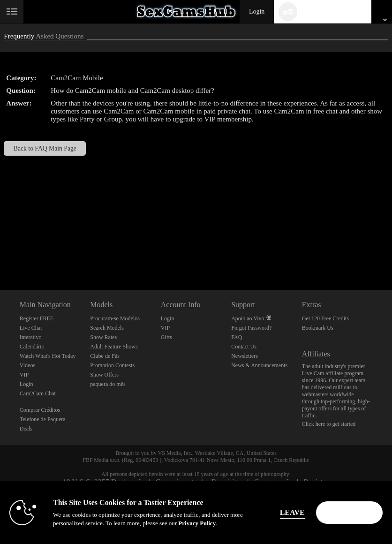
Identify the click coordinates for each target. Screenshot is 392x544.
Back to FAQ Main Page (45, 148)
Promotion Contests (112, 365)
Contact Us (244, 347)
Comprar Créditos (40, 410)
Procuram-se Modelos (115, 318)
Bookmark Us (318, 328)
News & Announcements (259, 365)
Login (257, 11)
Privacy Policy (165, 523)
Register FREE (37, 318)
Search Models (107, 328)
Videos (27, 365)
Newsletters (245, 356)
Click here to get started (329, 424)
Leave (297, 512)
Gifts (166, 337)
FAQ (237, 337)
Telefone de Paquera (43, 419)
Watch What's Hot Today (48, 356)
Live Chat (31, 328)
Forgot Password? (251, 328)
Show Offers (104, 375)
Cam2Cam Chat (38, 393)
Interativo (31, 337)
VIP (24, 375)
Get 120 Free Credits (325, 318)
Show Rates (103, 337)
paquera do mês (108, 384)
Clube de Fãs (105, 356)
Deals (26, 429)
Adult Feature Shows (114, 347)
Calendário (32, 347)
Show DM (0, 255)
